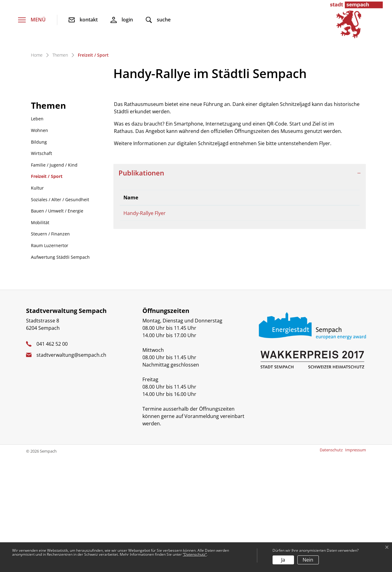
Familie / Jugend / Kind (54, 280)
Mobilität (40, 338)
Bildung (39, 257)
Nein (308, 560)
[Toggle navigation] (32, 20)
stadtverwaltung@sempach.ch (71, 470)
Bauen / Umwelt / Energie (57, 326)
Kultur (37, 303)
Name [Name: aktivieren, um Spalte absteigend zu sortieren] (131, 313)
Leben (37, 234)
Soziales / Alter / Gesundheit (60, 315)
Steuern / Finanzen (50, 349)
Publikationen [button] (141, 288)
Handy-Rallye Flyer (145, 328)
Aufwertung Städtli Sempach (60, 372)
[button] (158, 20)
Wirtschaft (41, 268)
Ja (283, 560)
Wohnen (40, 245)
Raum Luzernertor (50, 361)
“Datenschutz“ (195, 554)
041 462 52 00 (52, 459)
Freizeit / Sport (47, 293)
